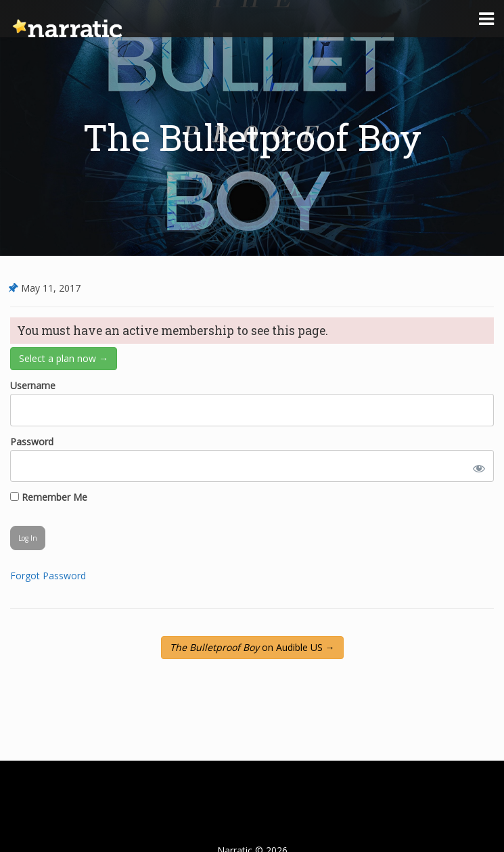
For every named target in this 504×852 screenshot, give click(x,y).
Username (33, 385)
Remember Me (49, 497)
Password (32, 442)
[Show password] (476, 466)
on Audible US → (252, 647)
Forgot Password (48, 576)
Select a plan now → (64, 358)
